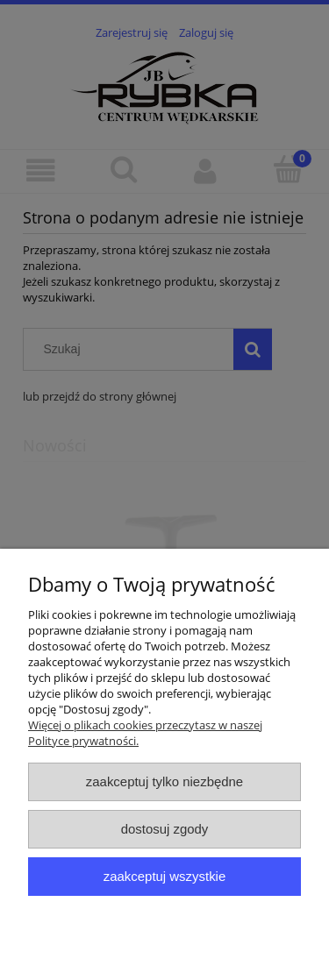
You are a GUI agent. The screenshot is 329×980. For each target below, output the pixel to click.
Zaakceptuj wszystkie (164, 876)
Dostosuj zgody (165, 829)
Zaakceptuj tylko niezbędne (164, 781)
